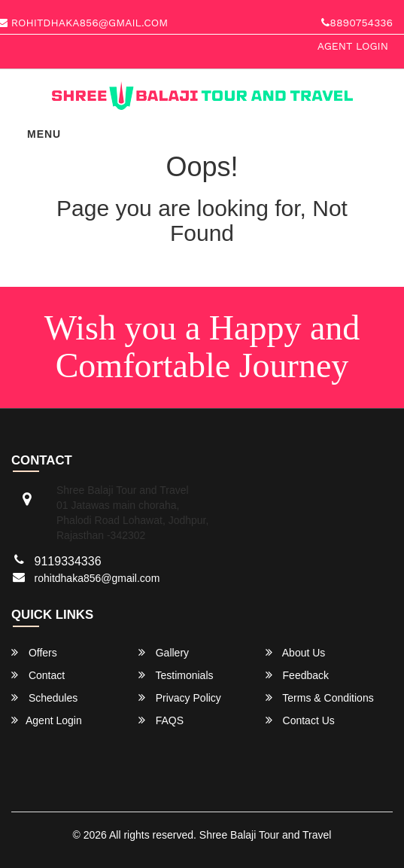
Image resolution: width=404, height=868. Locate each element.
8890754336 (357, 23)
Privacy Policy (180, 697)
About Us (296, 652)
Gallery (164, 652)
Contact (38, 675)
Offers (34, 652)
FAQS (161, 720)
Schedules (44, 697)
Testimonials (176, 675)
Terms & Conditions (320, 697)
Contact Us (300, 720)
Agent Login (353, 46)
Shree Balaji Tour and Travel (266, 835)
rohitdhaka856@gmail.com (97, 578)
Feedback (297, 675)
